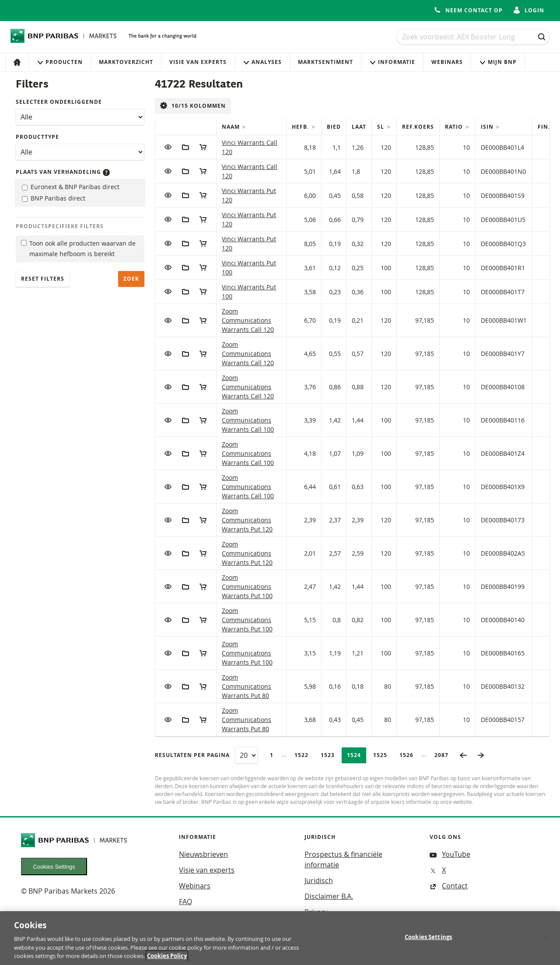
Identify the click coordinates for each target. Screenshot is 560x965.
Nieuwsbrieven (203, 854)
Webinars (447, 62)
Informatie (392, 62)
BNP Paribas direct (54, 198)
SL (381, 127)
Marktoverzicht (126, 62)
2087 (444, 755)
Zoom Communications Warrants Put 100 (247, 586)
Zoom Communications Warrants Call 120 (248, 320)
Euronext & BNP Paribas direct (71, 187)
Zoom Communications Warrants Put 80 (247, 686)
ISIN (488, 127)
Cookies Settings (54, 867)
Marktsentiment (325, 62)
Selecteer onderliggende (59, 102)
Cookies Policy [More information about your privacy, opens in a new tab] (167, 960)
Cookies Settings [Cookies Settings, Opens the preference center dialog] (428, 941)
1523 (330, 755)
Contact (449, 886)
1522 (304, 755)
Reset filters (43, 279)
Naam (232, 127)
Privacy (316, 912)
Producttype (37, 137)
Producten (60, 62)
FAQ (185, 902)
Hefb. (301, 127)
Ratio (455, 127)
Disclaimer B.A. (329, 896)
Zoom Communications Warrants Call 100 (248, 420)
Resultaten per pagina (192, 755)
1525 (383, 755)
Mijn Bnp (498, 62)
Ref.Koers (418, 127)
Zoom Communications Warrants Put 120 (247, 520)
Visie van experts (198, 62)
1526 (409, 755)
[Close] (546, 941)
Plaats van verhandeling (63, 172)
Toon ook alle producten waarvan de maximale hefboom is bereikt (78, 249)
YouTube (450, 854)
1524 (357, 755)
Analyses (262, 62)
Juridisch (319, 880)
